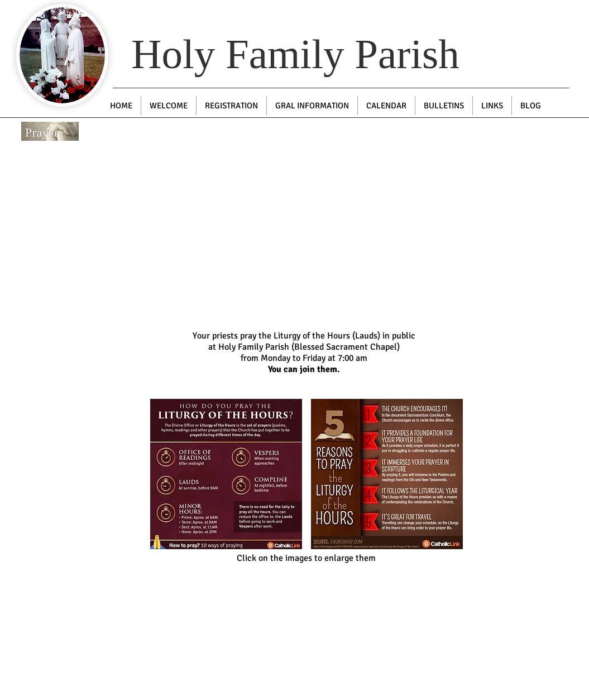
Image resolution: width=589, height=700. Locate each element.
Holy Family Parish (295, 54)
